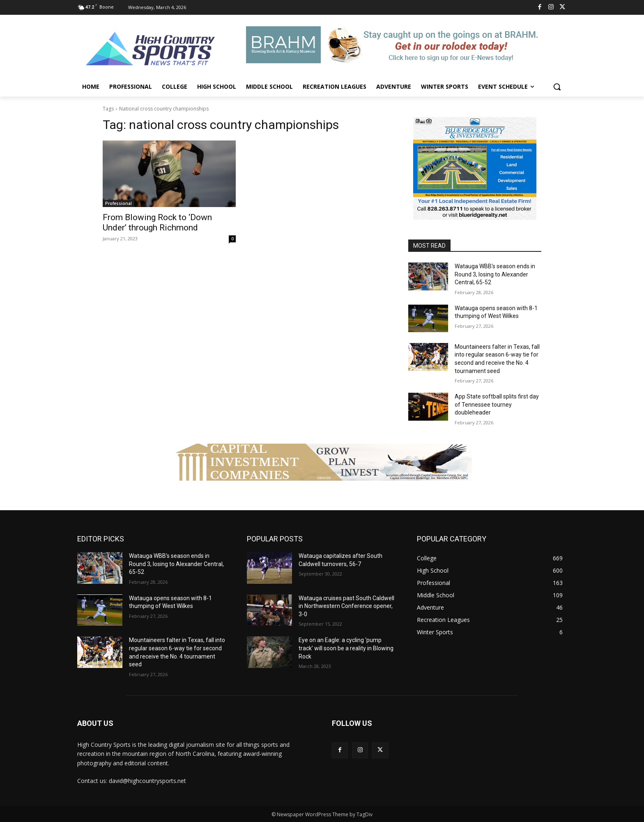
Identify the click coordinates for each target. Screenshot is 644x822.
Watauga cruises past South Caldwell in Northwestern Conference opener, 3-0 (346, 606)
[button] (557, 87)
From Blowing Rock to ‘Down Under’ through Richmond (157, 222)
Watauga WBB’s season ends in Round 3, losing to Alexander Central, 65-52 (495, 274)
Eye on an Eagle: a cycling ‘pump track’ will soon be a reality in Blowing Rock (346, 648)
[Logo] (151, 50)
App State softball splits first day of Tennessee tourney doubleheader (497, 404)
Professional (118, 203)
